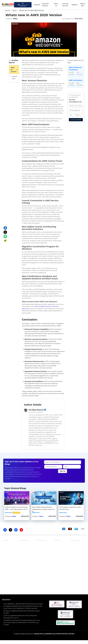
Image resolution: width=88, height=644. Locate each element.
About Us (56, 5)
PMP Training (49, 586)
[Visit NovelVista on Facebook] (16, 530)
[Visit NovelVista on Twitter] (10, 530)
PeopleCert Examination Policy (59, 545)
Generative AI (17, 575)
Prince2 (37, 575)
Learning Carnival (65, 5)
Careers (24, 546)
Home (8, 11)
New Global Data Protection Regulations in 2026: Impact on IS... (43, 509)
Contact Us (8, 548)
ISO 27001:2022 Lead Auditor (30, 584)
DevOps (48, 575)
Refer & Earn (83, 5)
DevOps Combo (61, 586)
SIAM (31, 575)
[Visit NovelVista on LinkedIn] (5, 530)
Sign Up (63, 471)
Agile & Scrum (78, 575)
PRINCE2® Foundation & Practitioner (29, 586)
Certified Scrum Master (51, 588)
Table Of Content (14, 70)
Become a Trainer (27, 551)
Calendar (37, 5)
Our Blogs (8, 551)
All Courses (23, 5)
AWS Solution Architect (68, 584)
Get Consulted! (76, 120)
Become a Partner (28, 548)
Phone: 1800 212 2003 (77, 544)
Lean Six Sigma (66, 575)
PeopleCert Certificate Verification (59, 562)
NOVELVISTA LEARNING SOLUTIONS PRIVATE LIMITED (54, 634)
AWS (26, 575)
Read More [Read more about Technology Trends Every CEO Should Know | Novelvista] (63, 513)
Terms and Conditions (42, 547)
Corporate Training (45, 5)
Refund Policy (43, 553)
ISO (10, 575)
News (15, 11)
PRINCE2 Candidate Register (59, 556)
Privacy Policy (43, 543)
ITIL (6, 575)
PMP (43, 575)
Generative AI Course (50, 584)
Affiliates (24, 543)
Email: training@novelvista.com (78, 549)
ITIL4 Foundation (12, 584)
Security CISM (74, 586)
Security (56, 575)
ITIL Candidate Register (60, 550)
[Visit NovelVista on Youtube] (21, 530)
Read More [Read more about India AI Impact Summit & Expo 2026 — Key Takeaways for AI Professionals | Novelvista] (9, 513)
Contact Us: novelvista (76, 553)
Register (75, 5)
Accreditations (10, 546)
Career (41, 550)
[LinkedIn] (45, 410)
